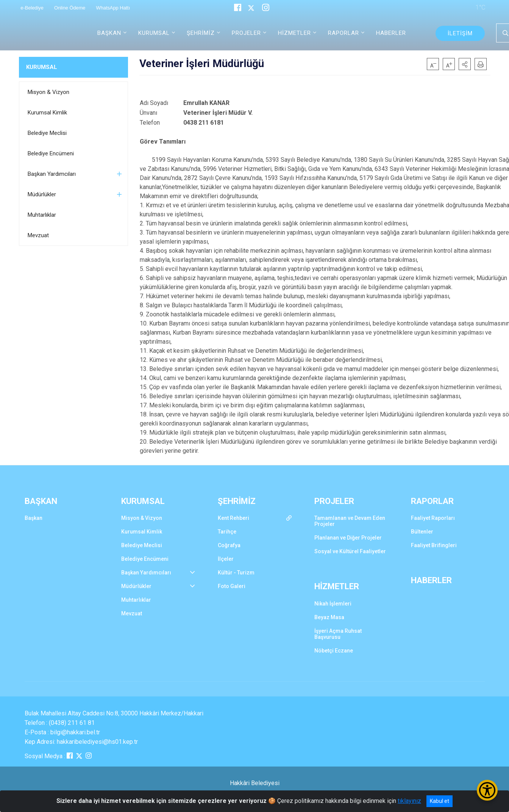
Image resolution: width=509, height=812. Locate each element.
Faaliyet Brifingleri (434, 545)
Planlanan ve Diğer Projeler (348, 538)
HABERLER (391, 33)
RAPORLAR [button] (343, 33)
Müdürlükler (42, 194)
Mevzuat (38, 235)
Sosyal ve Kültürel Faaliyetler (350, 551)
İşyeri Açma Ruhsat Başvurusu (338, 634)
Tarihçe (227, 532)
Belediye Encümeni (51, 153)
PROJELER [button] (246, 33)
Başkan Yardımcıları (52, 174)
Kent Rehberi (233, 518)
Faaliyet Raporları (433, 518)
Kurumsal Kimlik (47, 113)
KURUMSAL (42, 67)
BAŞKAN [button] (109, 33)
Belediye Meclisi (47, 133)
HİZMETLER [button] (294, 33)
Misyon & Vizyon (48, 92)
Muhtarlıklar (42, 215)
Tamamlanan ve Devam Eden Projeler (350, 521)
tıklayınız (409, 801)
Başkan (34, 518)
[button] (465, 64)
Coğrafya (229, 545)
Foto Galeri (232, 586)
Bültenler (422, 532)
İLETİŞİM (460, 33)
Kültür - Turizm (236, 573)
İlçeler (226, 559)
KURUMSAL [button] (154, 33)
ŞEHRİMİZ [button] (201, 33)
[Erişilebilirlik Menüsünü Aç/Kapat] (487, 790)
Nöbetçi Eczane (334, 651)
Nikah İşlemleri (333, 604)
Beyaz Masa (329, 617)
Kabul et (440, 801)
